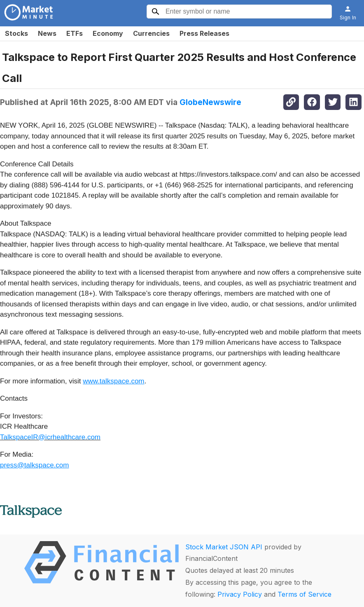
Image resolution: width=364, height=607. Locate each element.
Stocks (16, 33)
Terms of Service (304, 594)
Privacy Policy (240, 594)
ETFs (75, 33)
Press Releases (204, 33)
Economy (108, 33)
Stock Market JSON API (224, 547)
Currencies (151, 33)
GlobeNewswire (210, 102)
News (47, 33)
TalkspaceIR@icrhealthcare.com (50, 437)
